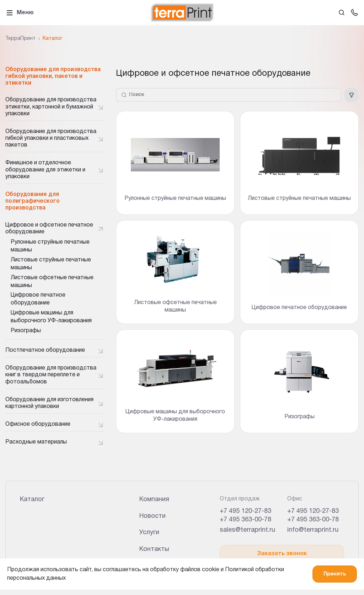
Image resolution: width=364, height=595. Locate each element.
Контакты (154, 549)
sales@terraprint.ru (247, 530)
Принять (335, 574)
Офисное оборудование (38, 424)
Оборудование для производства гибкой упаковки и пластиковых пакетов (51, 138)
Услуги (149, 533)
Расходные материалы (36, 442)
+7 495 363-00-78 (245, 520)
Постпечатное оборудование (45, 350)
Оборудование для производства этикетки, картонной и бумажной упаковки (51, 107)
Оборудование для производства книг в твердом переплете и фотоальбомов (51, 375)
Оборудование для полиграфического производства (33, 201)
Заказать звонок (282, 554)
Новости (152, 516)
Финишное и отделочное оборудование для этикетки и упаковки (45, 170)
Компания (154, 500)
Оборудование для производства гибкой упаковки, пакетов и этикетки (53, 76)
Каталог (32, 500)
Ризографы (26, 331)
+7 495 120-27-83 (245, 511)
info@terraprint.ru (313, 530)
